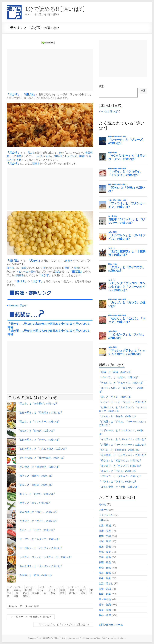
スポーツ (104, 510)
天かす (14, 94)
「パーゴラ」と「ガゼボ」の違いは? (119, 377)
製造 (67, 268)
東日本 (69, 260)
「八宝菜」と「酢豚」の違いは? (35, 575)
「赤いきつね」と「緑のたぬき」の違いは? (41, 458)
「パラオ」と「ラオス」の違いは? (117, 481)
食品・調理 (33, 606)
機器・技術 (105, 573)
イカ (26, 271)
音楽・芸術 (105, 610)
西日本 (36, 163)
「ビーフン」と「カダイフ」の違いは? (38, 539)
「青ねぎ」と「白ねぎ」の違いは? (36, 430)
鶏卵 (24, 268)
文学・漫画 (105, 557)
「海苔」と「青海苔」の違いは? (35, 476)
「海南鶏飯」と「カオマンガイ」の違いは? (122, 455)
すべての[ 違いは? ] (109, 111)
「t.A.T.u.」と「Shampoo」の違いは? (119, 450)
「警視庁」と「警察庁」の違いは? (31, 617)
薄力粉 (10, 268)
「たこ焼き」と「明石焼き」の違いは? (38, 467)
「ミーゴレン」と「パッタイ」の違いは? (40, 548)
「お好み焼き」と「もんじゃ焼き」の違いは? (42, 449)
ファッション (106, 515)
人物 (101, 520)
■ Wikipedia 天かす (17, 305)
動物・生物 (105, 536)
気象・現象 (105, 578)
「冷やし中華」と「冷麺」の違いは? (119, 487)
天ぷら (31, 152)
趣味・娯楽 (105, 594)
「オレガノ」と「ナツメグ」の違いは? (120, 466)
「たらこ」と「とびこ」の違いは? (36, 530)
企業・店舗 (105, 525)
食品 (88, 152)
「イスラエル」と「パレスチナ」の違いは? (122, 439)
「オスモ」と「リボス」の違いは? (117, 471)
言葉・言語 (105, 589)
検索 (101, 86)
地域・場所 (105, 541)
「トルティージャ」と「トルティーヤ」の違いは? (44, 557)
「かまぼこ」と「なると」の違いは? (37, 521)
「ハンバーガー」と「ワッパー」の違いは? (122, 402)
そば (48, 156)
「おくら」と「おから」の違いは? (36, 494)
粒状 (77, 268)
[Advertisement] (50, 70)
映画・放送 (105, 562)
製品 (57, 271)
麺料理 (59, 156)
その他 (102, 504)
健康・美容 (105, 531)
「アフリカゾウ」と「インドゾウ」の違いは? (63, 624)
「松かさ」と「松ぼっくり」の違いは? (120, 460)
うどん (39, 156)
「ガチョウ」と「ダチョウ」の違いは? (120, 476)
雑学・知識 (105, 605)
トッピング (71, 156)
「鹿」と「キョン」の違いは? (115, 397)
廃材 (63, 590)
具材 (19, 160)
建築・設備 (105, 547)
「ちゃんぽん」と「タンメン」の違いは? (40, 566)
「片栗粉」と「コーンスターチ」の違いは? (122, 445)
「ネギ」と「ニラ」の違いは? (34, 503)
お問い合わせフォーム (111, 625)
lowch (14, 606)
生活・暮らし (106, 583)
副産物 (20, 275)
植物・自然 (105, 568)
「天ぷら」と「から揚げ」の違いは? (37, 403)
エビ (19, 271)
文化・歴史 (105, 552)
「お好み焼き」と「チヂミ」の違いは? (38, 440)
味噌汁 (83, 156)
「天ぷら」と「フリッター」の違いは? (38, 421)
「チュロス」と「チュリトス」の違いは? (121, 383)
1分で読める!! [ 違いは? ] (55, 9)
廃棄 (19, 156)
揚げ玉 (29, 94)
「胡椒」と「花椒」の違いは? (115, 372)
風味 (33, 271)
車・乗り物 (105, 599)
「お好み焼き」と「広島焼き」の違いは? (40, 412)
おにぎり (30, 587)
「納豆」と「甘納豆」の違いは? (35, 485)
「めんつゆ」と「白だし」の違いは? (37, 512)
